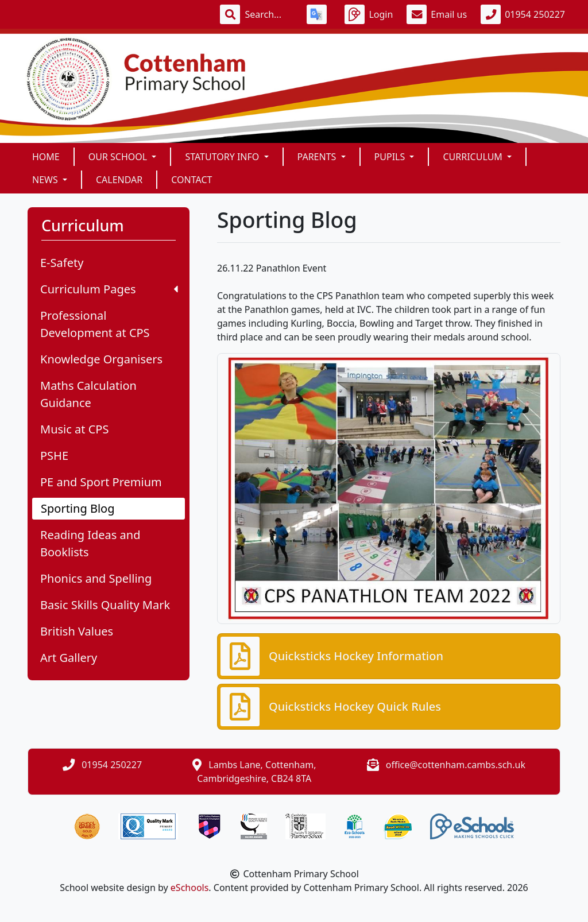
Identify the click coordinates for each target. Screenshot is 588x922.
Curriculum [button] (474, 157)
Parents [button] (318, 157)
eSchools (190, 888)
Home (46, 157)
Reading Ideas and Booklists (90, 543)
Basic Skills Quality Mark (105, 605)
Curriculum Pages (109, 289)
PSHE (54, 456)
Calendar (119, 180)
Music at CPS (74, 429)
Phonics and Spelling (96, 578)
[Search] (269, 14)
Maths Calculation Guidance (88, 394)
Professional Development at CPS (95, 324)
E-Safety (62, 263)
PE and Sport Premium (101, 482)
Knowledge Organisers (101, 359)
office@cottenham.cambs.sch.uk (456, 765)
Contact (192, 180)
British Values (77, 631)
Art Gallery (69, 658)
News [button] (46, 180)
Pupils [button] (391, 157)
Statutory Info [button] (223, 157)
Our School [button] (119, 157)
